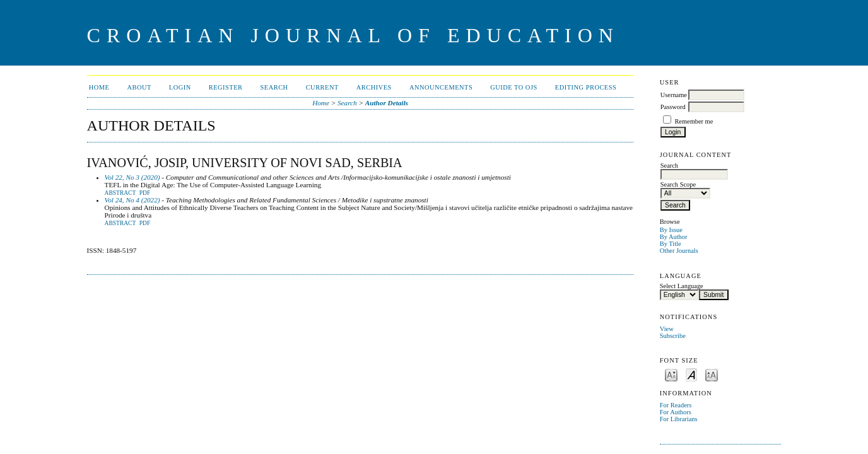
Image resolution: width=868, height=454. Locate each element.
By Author (674, 237)
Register (226, 87)
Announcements (441, 87)
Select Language (682, 286)
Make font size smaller (671, 374)
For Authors (676, 412)
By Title (671, 244)
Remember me (694, 121)
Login (180, 87)
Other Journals (679, 251)
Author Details (387, 103)
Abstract (120, 193)
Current (322, 87)
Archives (374, 87)
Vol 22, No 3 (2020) (132, 177)
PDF (145, 193)
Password (673, 107)
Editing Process (586, 87)
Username (674, 95)
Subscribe (673, 336)
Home (99, 87)
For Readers (676, 405)
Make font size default (691, 374)
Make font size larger (712, 374)
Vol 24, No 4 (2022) (132, 200)
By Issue (671, 230)
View (667, 329)
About (139, 87)
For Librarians (679, 419)
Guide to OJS (514, 87)
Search (274, 87)
